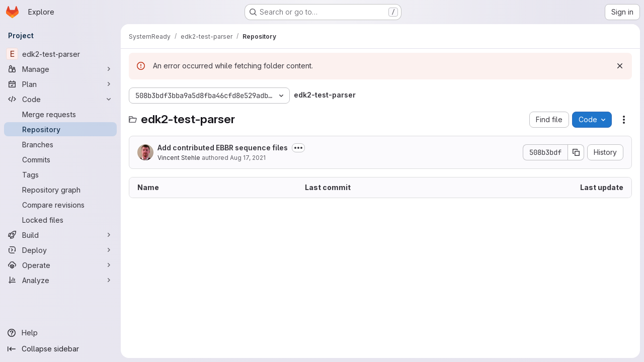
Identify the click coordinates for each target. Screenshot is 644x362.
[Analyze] (60, 280)
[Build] (60, 235)
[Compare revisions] (60, 205)
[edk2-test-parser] (60, 54)
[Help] (60, 333)
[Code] (60, 99)
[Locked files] (60, 220)
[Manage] (60, 69)
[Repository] (60, 129)
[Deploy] (60, 250)
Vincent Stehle (179, 158)
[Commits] (60, 159)
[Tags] (60, 174)
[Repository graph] (60, 190)
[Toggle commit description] (298, 148)
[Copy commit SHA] (576, 152)
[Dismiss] (620, 66)
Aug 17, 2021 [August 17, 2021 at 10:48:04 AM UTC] (248, 158)
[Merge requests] (60, 114)
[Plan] (60, 84)
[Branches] (60, 144)
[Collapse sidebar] (60, 349)
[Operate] (60, 265)
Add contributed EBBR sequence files (223, 148)
